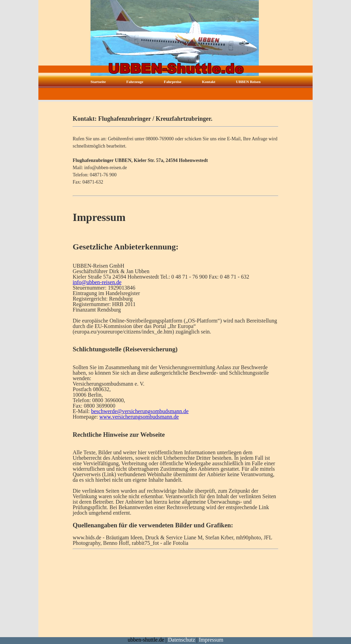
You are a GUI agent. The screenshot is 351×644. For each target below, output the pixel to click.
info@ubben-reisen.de (97, 282)
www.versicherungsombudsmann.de (139, 417)
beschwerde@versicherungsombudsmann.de (140, 411)
